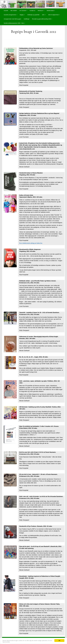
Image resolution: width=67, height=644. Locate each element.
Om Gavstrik (23, 11)
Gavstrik (6, 11)
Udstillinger (27, 19)
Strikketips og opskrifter (33, 15)
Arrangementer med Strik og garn (12, 19)
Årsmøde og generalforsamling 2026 (42, 19)
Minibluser (41, 11)
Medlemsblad (51, 11)
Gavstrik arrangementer (11, 15)
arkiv (44, 15)
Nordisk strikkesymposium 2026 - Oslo (14, 23)
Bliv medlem (14, 11)
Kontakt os (32, 11)
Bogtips (22, 15)
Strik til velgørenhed (54, 15)
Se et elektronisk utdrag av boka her (31, 243)
